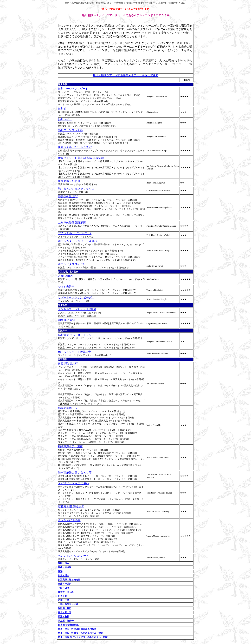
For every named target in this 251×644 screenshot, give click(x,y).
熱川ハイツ (65, 119)
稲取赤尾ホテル (68, 408)
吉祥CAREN (65, 276)
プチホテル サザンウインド (75, 233)
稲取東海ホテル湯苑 (70, 446)
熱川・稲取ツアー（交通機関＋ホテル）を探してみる (126, 75)
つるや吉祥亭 (66, 287)
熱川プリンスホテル (70, 130)
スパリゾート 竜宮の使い (73, 483)
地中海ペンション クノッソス (76, 189)
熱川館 (62, 109)
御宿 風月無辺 (67, 320)
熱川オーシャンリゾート (73, 89)
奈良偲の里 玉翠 (68, 196)
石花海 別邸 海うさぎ (71, 506)
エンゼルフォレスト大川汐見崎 (77, 309)
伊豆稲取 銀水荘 (68, 364)
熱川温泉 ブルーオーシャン (75, 335)
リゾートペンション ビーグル (76, 297)
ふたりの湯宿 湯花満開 (72, 223)
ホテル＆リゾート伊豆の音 (74, 352)
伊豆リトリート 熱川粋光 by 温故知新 (81, 158)
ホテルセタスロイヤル (72, 264)
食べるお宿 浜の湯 (69, 520)
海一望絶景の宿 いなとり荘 (75, 473)
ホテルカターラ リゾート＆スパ (78, 241)
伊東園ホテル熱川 (69, 181)
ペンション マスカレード (73, 556)
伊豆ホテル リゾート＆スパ (75, 147)
